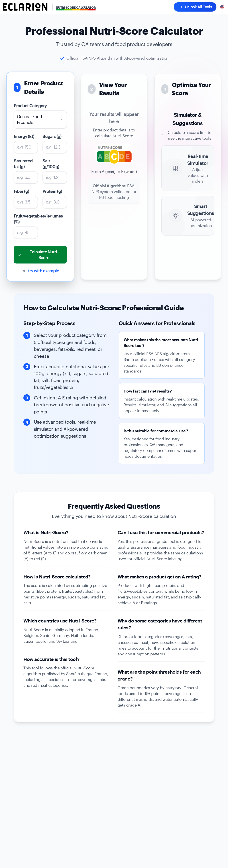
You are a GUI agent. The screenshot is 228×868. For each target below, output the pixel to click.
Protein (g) (52, 191)
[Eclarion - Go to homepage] (25, 7)
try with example (44, 271)
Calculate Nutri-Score (38, 255)
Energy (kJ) (24, 136)
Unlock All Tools (195, 7)
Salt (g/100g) (51, 164)
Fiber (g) (21, 191)
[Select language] (222, 7)
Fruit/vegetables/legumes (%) (26, 219)
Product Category (30, 106)
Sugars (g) (52, 136)
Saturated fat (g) (23, 164)
